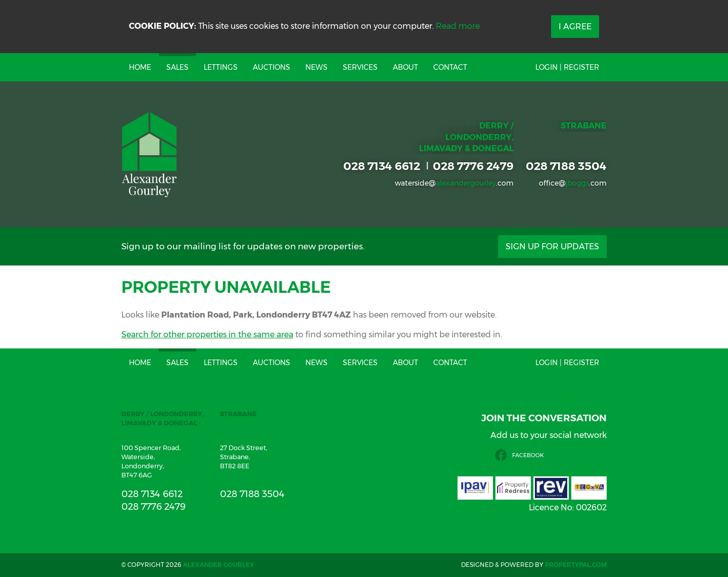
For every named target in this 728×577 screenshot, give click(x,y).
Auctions (271, 67)
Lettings (221, 67)
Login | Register (567, 67)
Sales (177, 67)
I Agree (575, 27)
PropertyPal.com (576, 565)
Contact (450, 67)
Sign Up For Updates (552, 247)
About (405, 67)
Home (140, 67)
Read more (458, 26)
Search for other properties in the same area (207, 335)
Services (360, 67)
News (316, 67)
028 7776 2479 (473, 166)
